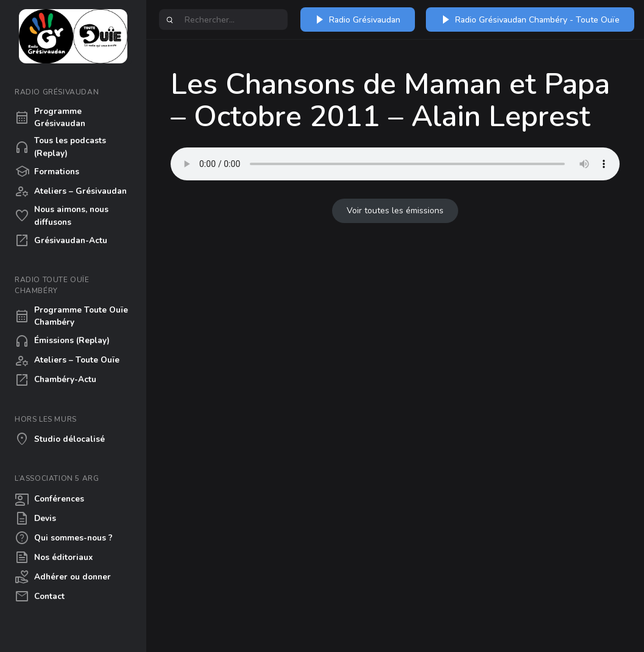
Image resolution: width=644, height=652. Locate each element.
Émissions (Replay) (62, 341)
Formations (47, 172)
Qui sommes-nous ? (64, 538)
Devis (35, 519)
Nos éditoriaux (54, 558)
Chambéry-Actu (55, 380)
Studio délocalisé (60, 439)
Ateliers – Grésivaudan (71, 191)
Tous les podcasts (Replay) (60, 147)
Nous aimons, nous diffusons (62, 215)
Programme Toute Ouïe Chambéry (71, 316)
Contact (40, 597)
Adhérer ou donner (63, 577)
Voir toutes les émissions (395, 211)
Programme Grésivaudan (50, 117)
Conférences (49, 499)
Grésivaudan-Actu (61, 241)
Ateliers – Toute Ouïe (67, 361)
